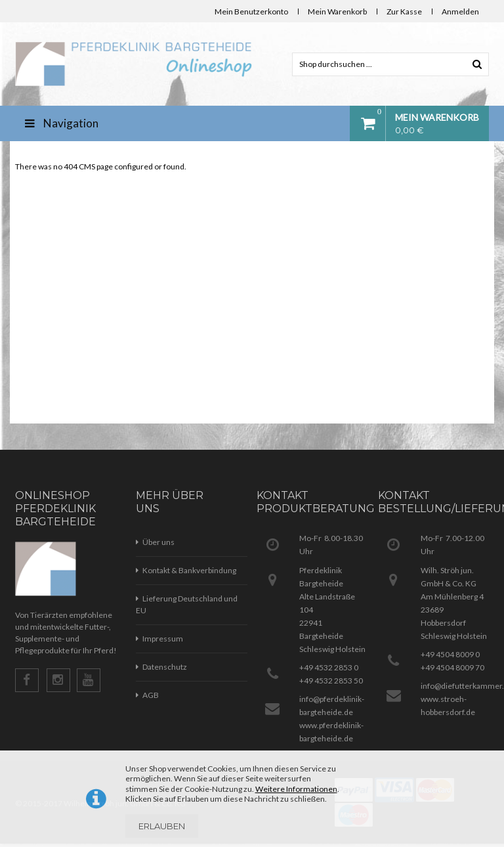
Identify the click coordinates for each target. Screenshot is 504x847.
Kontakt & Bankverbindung (189, 570)
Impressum (163, 639)
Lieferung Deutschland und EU (187, 604)
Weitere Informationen (296, 789)
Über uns (158, 542)
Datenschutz (165, 667)
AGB (151, 695)
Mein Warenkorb (337, 11)
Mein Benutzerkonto (251, 11)
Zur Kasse (404, 11)
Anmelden (460, 11)
